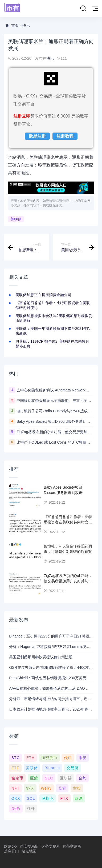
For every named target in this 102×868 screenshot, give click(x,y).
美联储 (16, 219)
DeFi (16, 809)
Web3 (46, 788)
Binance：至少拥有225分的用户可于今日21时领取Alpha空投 (51, 636)
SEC (49, 778)
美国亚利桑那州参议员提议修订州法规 (41, 657)
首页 (15, 25)
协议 (30, 788)
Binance (52, 768)
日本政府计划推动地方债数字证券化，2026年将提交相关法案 (51, 709)
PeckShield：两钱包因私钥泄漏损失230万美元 (48, 678)
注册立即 (22, 116)
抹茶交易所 (72, 846)
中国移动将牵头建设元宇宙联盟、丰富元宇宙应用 (55, 401)
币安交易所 (29, 846)
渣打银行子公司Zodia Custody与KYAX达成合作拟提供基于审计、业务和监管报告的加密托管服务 (55, 411)
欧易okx (11, 846)
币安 (83, 758)
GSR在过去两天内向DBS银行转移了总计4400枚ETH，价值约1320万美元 (51, 667)
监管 (62, 788)
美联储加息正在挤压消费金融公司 (43, 295)
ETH (30, 758)
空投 (77, 788)
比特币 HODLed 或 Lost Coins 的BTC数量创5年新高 (55, 442)
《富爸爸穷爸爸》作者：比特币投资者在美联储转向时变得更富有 (68, 522)
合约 (83, 778)
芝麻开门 (11, 851)
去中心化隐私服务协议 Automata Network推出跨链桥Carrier (55, 390)
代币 (68, 758)
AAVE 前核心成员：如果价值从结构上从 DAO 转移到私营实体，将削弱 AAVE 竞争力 (51, 688)
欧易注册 (37, 136)
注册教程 (65, 136)
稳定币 (17, 778)
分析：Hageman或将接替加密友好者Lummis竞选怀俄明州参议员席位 (51, 647)
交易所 (73, 768)
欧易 (79, 798)
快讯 (26, 25)
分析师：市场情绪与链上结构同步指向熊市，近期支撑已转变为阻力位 (51, 699)
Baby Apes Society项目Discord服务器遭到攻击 (55, 421)
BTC (16, 758)
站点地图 (29, 851)
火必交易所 (51, 846)
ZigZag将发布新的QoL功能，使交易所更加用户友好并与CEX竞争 (55, 432)
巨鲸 (34, 778)
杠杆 (31, 809)
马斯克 (48, 798)
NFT (15, 788)
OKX (16, 798)
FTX (64, 798)
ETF (15, 768)
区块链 (66, 778)
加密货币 (49, 758)
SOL (31, 798)
